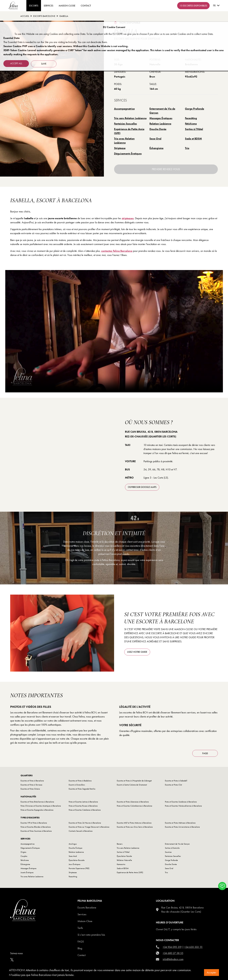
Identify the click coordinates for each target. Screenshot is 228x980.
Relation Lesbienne (160, 124)
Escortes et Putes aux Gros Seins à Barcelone (135, 827)
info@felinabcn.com (173, 959)
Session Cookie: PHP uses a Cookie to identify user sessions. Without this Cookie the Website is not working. (66, 46)
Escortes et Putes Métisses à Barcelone (180, 823)
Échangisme (156, 148)
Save (44, 63)
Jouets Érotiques (27, 872)
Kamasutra (121, 864)
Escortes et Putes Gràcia (30, 789)
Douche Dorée (158, 129)
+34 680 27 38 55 (173, 953)
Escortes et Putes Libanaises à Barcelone (133, 802)
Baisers (120, 844)
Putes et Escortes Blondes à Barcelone (36, 827)
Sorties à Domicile (172, 848)
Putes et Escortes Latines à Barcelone (83, 802)
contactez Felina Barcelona (117, 251)
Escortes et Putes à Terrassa (31, 785)
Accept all (16, 63)
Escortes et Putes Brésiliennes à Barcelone (37, 802)
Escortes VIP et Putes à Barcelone (34, 823)
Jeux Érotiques (74, 864)
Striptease (120, 148)
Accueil (25, 16)
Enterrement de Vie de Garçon (162, 111)
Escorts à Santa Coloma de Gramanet (132, 785)
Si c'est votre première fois (91, 935)
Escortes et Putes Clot (173, 785)
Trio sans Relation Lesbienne (130, 118)
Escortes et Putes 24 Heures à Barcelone (85, 823)
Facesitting (191, 118)
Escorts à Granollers (77, 785)
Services (48, 6)
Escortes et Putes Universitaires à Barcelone (182, 827)
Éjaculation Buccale (77, 860)
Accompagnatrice (124, 109)
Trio (187, 148)
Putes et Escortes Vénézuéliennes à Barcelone (183, 806)
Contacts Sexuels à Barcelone (81, 831)
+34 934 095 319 (172, 947)
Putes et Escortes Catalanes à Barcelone (85, 810)
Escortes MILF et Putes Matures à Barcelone (134, 823)
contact (86, 6)
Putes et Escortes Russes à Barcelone (83, 806)
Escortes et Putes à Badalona (80, 781)
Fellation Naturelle (124, 860)
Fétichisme (191, 124)
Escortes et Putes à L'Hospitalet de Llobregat (134, 781)
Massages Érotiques (161, 118)
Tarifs (80, 928)
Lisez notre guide (137, 652)
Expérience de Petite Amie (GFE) (129, 131)
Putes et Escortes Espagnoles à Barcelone (37, 810)
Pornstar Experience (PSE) (79, 868)
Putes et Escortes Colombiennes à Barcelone (134, 806)
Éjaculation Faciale (124, 856)
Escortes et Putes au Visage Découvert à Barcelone (89, 827)
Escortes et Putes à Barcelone (32, 781)
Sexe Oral (155, 139)
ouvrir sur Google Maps (142, 487)
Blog (80, 948)
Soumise (168, 852)
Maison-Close (67, 6)
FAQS (205, 753)
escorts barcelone (44, 16)
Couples (24, 856)
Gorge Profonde (195, 109)
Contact (82, 955)
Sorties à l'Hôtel (194, 129)
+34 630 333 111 (193, 947)
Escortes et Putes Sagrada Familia (82, 789)
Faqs (81, 942)
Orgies (23, 852)
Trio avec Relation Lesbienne (124, 141)
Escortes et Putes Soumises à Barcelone (36, 831)
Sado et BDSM (193, 139)
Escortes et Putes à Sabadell (176, 781)
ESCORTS (34, 6)
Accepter (212, 972)
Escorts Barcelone (87, 908)
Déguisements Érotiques (128, 154)
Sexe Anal (73, 856)
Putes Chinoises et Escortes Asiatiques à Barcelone (41, 806)
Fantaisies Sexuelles (125, 124)
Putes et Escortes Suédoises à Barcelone (181, 802)
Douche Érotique (75, 848)
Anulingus (73, 844)
